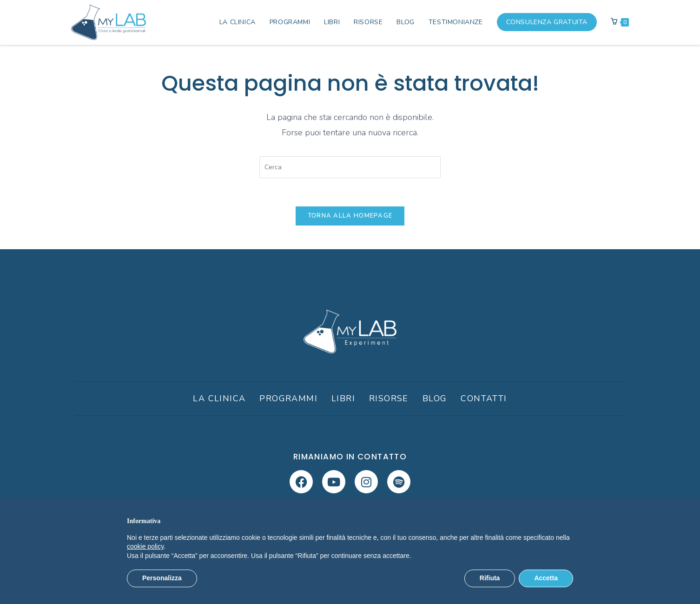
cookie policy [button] (145, 546)
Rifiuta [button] (490, 578)
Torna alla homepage (350, 216)
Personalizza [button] (162, 578)
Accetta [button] (546, 578)
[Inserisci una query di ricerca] (350, 167)
